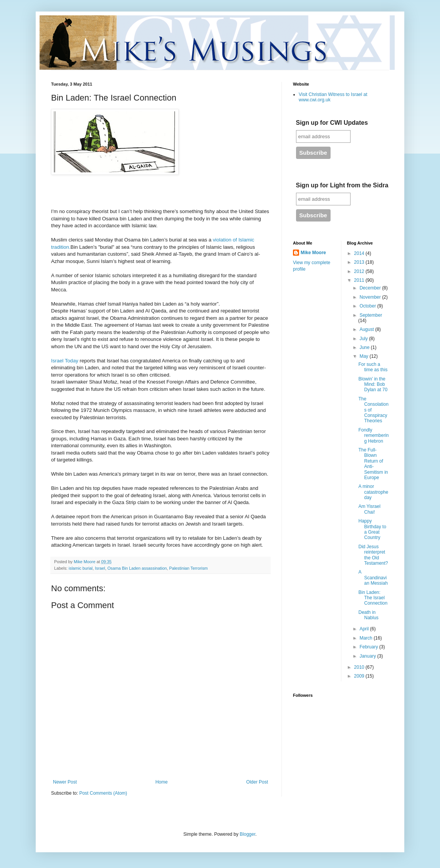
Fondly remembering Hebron (373, 436)
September (371, 315)
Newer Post (65, 782)
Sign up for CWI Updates (332, 123)
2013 (360, 262)
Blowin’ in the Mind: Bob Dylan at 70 (373, 384)
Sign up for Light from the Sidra (342, 185)
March (366, 638)
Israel (100, 568)
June (365, 347)
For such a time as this (373, 367)
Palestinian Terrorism (189, 568)
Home (162, 782)
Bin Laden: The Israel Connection (373, 598)
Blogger (247, 834)
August (367, 329)
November (371, 297)
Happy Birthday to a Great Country (372, 529)
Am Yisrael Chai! (369, 509)
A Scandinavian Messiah (373, 578)
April (365, 629)
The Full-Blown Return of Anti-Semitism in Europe (373, 464)
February (369, 647)
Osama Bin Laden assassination (137, 568)
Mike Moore (313, 253)
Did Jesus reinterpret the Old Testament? (373, 555)
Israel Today (65, 361)
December (371, 288)
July (364, 339)
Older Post (257, 782)
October (368, 306)
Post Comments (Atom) (103, 793)
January (368, 656)
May (364, 356)
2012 (360, 271)
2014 (360, 253)
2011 (360, 280)
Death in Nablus (368, 615)
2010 (360, 667)
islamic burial (81, 568)
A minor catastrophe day (373, 492)
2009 (360, 676)
